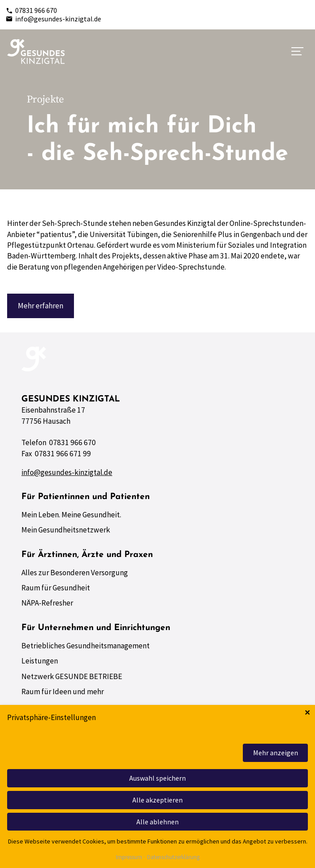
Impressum (129, 858)
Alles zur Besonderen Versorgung (75, 573)
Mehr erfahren (41, 306)
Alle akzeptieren (157, 800)
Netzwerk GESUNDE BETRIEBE (72, 676)
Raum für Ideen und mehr (63, 692)
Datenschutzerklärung (173, 858)
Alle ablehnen (157, 822)
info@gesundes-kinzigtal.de (53, 19)
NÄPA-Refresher (47, 603)
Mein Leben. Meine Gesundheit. (71, 515)
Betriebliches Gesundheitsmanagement (86, 646)
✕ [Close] (307, 713)
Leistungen (40, 661)
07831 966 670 (31, 10)
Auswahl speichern (157, 778)
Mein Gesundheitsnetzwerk (66, 530)
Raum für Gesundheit (56, 588)
